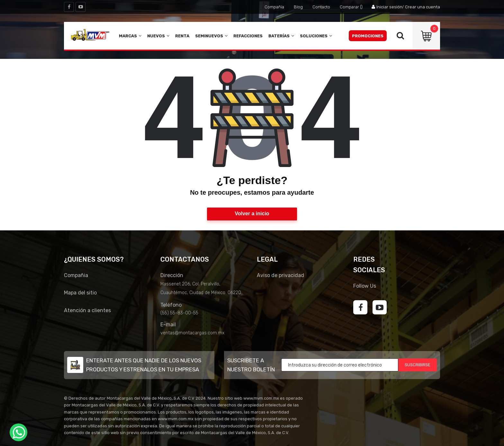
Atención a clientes (87, 310)
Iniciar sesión (389, 7)
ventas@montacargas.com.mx (192, 333)
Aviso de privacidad (280, 275)
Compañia (274, 7)
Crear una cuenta (423, 7)
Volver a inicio (252, 214)
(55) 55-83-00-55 (179, 313)
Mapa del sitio (80, 293)
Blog (298, 7)
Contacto (321, 7)
